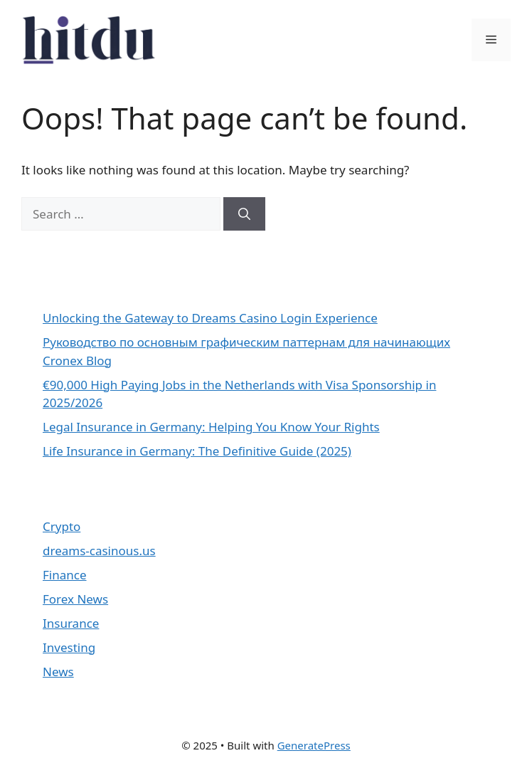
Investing (69, 647)
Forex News (75, 599)
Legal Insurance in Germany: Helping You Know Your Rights (211, 427)
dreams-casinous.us (99, 551)
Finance (65, 575)
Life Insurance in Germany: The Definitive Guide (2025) (197, 451)
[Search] (244, 214)
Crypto (62, 526)
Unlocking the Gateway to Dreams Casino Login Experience (210, 318)
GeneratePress (314, 745)
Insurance (71, 623)
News (58, 672)
